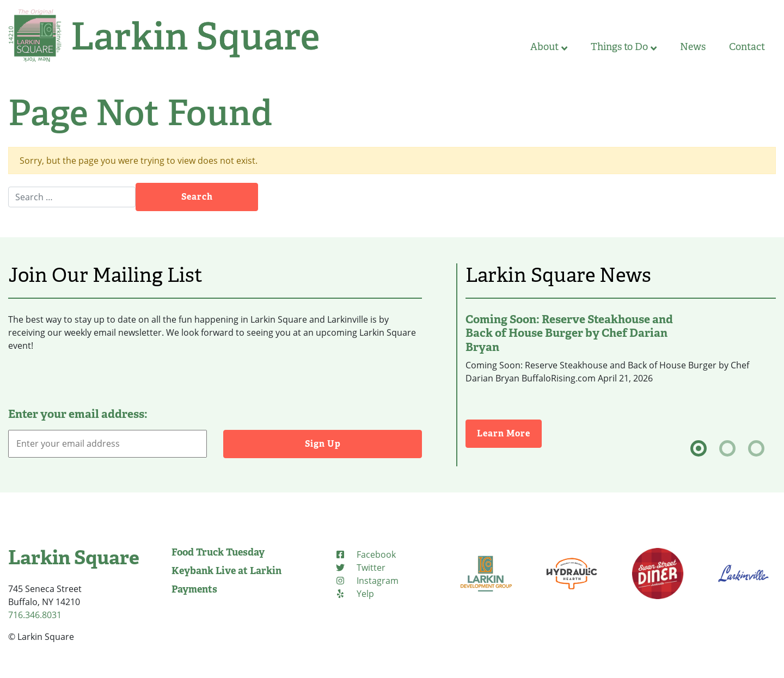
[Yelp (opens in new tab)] (354, 594)
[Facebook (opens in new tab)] (365, 554)
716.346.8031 (35, 615)
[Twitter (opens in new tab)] (360, 568)
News (693, 47)
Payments (194, 589)
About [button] (549, 47)
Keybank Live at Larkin (226, 571)
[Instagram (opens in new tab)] (367, 581)
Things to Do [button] (624, 47)
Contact (747, 47)
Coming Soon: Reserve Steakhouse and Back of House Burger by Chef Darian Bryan (569, 333)
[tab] (699, 448)
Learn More (509, 433)
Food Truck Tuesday (218, 552)
